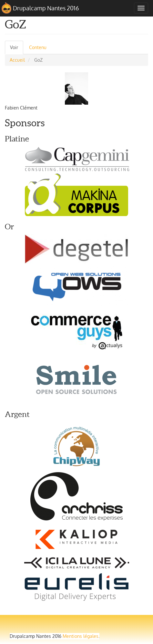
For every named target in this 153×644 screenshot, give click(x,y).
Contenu (38, 47)
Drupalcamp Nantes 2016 (46, 8)
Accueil (17, 60)
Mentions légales (81, 636)
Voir (17, 49)
